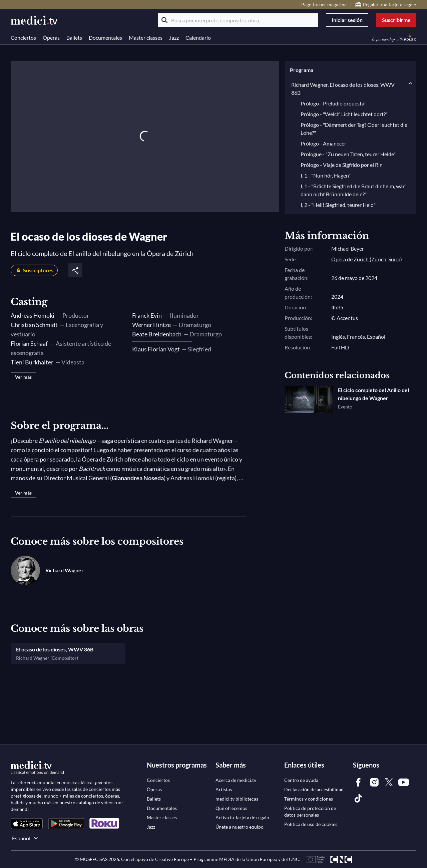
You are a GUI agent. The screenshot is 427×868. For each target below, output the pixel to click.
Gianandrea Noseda (138, 478)
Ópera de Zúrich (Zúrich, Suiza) (367, 259)
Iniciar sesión (347, 20)
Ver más (23, 377)
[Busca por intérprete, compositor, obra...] (238, 20)
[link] (27, 823)
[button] (350, 70)
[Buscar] (164, 20)
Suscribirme (396, 20)
